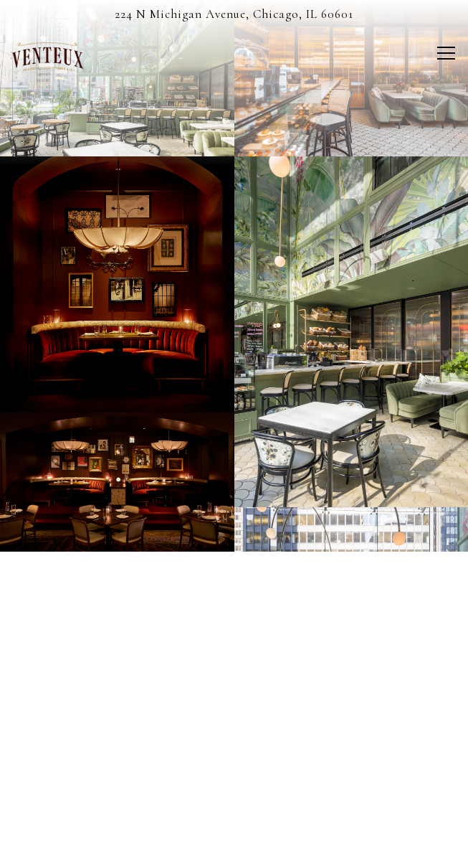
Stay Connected (234, 848)
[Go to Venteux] (234, 14)
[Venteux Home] (62, 56)
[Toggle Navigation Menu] (446, 53)
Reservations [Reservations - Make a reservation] (234, 807)
